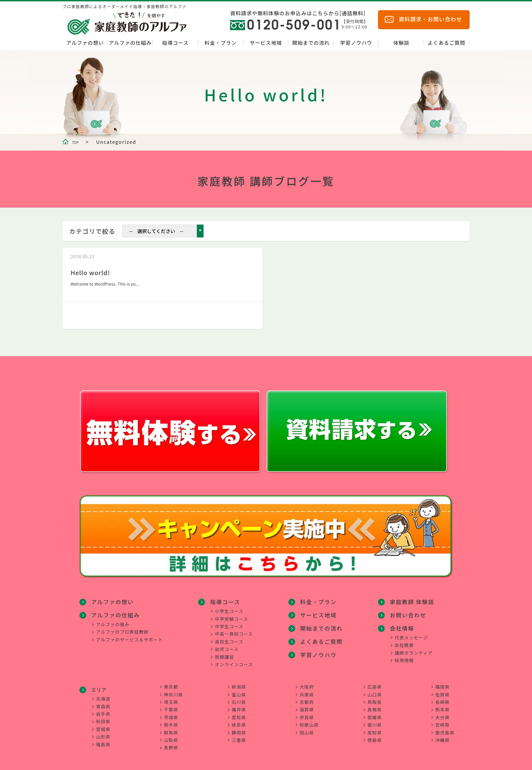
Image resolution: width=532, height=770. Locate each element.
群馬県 (171, 729)
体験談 (401, 43)
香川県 (375, 721)
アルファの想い (85, 43)
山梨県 (171, 737)
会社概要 (404, 627)
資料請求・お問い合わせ (430, 19)
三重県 (239, 737)
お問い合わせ (405, 598)
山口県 (375, 691)
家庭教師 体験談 (322, 661)
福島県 (103, 741)
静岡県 (239, 729)
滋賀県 (307, 706)
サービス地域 (266, 43)
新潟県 (239, 683)
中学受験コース (233, 615)
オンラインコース (235, 660)
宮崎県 (442, 721)
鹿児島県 (445, 729)
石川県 (239, 699)
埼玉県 (171, 699)
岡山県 (307, 729)
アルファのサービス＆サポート (129, 635)
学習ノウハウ (356, 43)
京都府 (307, 699)
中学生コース (231, 622)
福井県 (239, 706)
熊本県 (442, 706)
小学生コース (231, 607)
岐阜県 (239, 721)
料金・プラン (221, 43)
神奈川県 (173, 691)
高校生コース (231, 638)
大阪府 (307, 683)
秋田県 (103, 718)
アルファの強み (113, 620)
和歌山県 (309, 721)
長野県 (171, 744)
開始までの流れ (311, 43)
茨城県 (171, 714)
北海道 (103, 695)
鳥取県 (375, 699)
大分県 (442, 714)
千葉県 (171, 706)
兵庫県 (307, 691)
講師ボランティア (414, 635)
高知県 (375, 729)
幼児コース (228, 645)
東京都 (171, 683)
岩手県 (103, 710)
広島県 (375, 683)
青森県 (103, 703)
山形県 (103, 733)
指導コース (175, 43)
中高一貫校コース (235, 630)
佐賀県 (442, 691)
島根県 (375, 706)
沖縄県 (442, 737)
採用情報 (404, 642)
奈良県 (307, 714)
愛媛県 (375, 714)
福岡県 (442, 683)
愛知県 (239, 714)
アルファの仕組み (130, 43)
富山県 (239, 691)
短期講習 (226, 653)
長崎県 (442, 699)
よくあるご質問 (447, 43)
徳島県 (375, 737)
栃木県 (171, 721)
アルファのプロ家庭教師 (122, 627)
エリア (99, 686)
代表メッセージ (411, 620)
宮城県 (103, 726)
